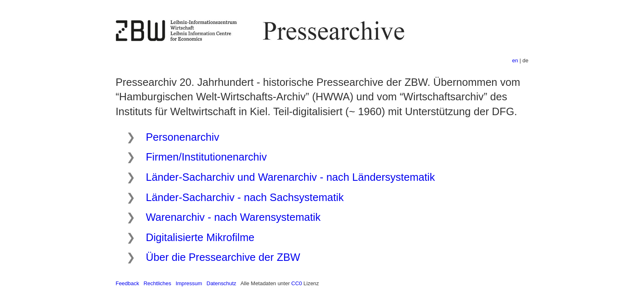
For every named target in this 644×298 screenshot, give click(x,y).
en (515, 60)
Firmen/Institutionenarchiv (206, 157)
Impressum (189, 283)
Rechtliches (157, 283)
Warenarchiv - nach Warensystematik (233, 217)
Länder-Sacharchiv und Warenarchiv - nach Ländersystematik (290, 177)
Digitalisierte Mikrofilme (200, 237)
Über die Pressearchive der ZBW (223, 257)
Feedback (127, 283)
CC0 (297, 283)
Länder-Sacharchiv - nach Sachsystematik (245, 197)
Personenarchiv (182, 137)
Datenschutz (221, 283)
